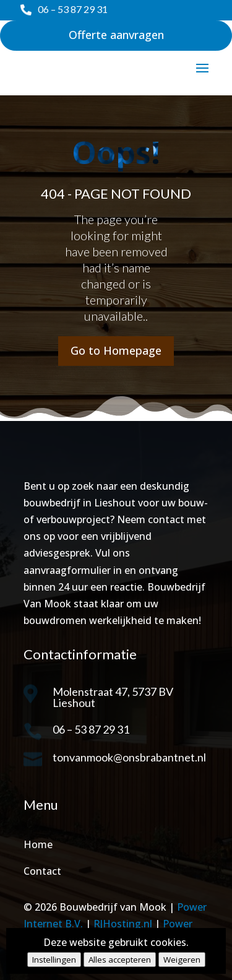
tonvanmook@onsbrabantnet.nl (129, 757)
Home (38, 844)
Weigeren (182, 960)
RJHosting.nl (123, 924)
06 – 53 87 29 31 (73, 9)
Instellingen (54, 960)
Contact (42, 871)
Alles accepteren (120, 960)
